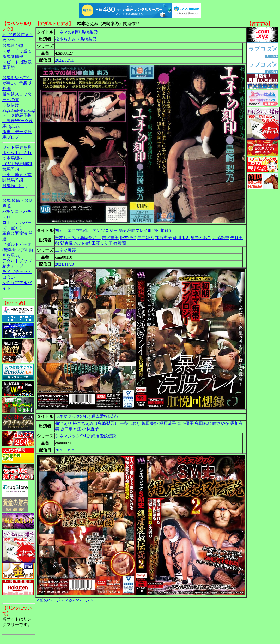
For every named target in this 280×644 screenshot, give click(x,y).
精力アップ (13, 266)
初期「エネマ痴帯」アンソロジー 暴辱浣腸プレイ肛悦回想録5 (113, 231)
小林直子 (90, 429)
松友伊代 (128, 238)
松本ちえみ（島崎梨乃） (78, 39)
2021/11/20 (64, 264)
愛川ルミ (181, 238)
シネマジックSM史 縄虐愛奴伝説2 (87, 416)
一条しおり (130, 423)
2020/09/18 (65, 450)
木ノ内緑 (82, 243)
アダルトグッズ (17, 261)
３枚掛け (11, 105)
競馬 (7, 201)
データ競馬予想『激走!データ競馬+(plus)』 (18, 121)
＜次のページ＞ (79, 600)
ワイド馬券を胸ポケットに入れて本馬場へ (17, 153)
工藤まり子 (102, 243)
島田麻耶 (203, 423)
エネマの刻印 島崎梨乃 (76, 32)
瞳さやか (221, 423)
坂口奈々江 (71, 429)
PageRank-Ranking (19, 110)
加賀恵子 (163, 238)
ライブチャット (17, 272)
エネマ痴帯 (65, 250)
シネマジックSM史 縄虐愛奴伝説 (86, 436)
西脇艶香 (221, 238)
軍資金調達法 (15, 233)
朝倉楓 (66, 243)
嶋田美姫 (150, 423)
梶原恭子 (168, 423)
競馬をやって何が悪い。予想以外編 (17, 83)
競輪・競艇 (22, 201)
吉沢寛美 (110, 238)
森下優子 (185, 423)
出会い (9, 277)
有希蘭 (120, 243)
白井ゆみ (146, 238)
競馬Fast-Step (14, 186)
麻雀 (7, 206)
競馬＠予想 (13, 46)
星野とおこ (201, 238)
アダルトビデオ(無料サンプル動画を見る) (18, 250)
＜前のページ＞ (50, 600)
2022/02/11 (64, 60)
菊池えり (63, 423)
